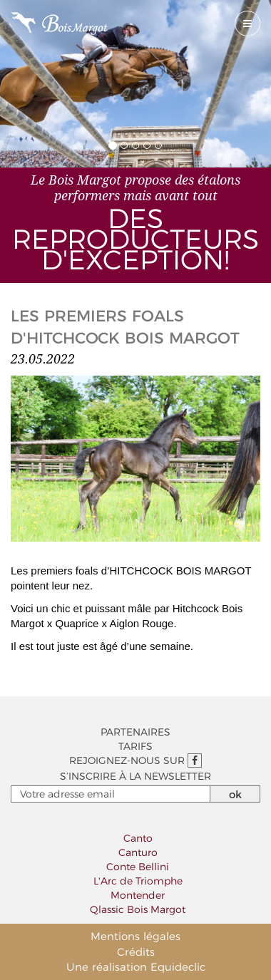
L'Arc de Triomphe (138, 881)
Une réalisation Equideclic (136, 967)
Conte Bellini (138, 867)
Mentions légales (135, 936)
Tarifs (135, 746)
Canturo (138, 852)
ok (235, 794)
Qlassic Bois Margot (138, 909)
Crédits (136, 952)
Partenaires (135, 732)
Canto (138, 838)
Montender (138, 895)
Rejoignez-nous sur (135, 760)
